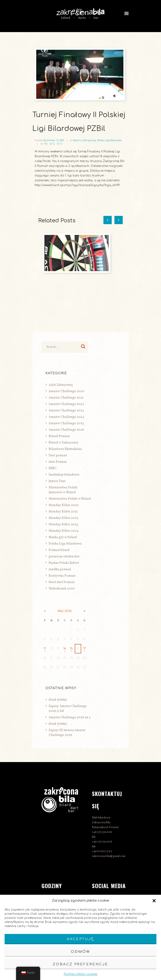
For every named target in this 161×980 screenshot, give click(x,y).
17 (85, 649)
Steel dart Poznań (62, 582)
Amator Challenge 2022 (66, 404)
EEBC (53, 468)
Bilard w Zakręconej (84, 140)
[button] (154, 901)
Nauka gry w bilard (63, 537)
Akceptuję (80, 939)
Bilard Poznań (59, 436)
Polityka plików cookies (80, 974)
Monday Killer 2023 (63, 524)
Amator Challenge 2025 (66, 423)
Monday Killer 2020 (64, 505)
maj (65, 611)
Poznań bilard (59, 550)
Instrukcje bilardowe (64, 475)
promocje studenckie (64, 557)
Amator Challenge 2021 (66, 398)
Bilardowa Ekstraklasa (65, 449)
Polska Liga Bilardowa (109, 140)
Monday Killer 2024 (64, 531)
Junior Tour (57, 481)
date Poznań (58, 462)
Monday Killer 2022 (64, 518)
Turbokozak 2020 (62, 589)
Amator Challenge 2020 (67, 391)
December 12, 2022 (54, 140)
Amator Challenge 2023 (66, 411)
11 (45, 649)
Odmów (80, 952)
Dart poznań (58, 456)
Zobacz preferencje (80, 964)
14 (65, 649)
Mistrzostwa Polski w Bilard (70, 499)
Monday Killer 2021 (63, 512)
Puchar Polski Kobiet (64, 563)
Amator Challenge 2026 (66, 430)
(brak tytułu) (58, 700)
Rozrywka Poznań (62, 576)
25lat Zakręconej (61, 385)
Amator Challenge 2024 (66, 417)
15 (71, 649)
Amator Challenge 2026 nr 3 (70, 717)
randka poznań (60, 569)
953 (46, 144)
